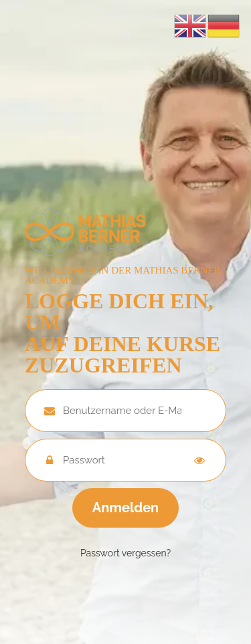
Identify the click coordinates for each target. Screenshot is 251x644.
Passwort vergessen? (125, 553)
